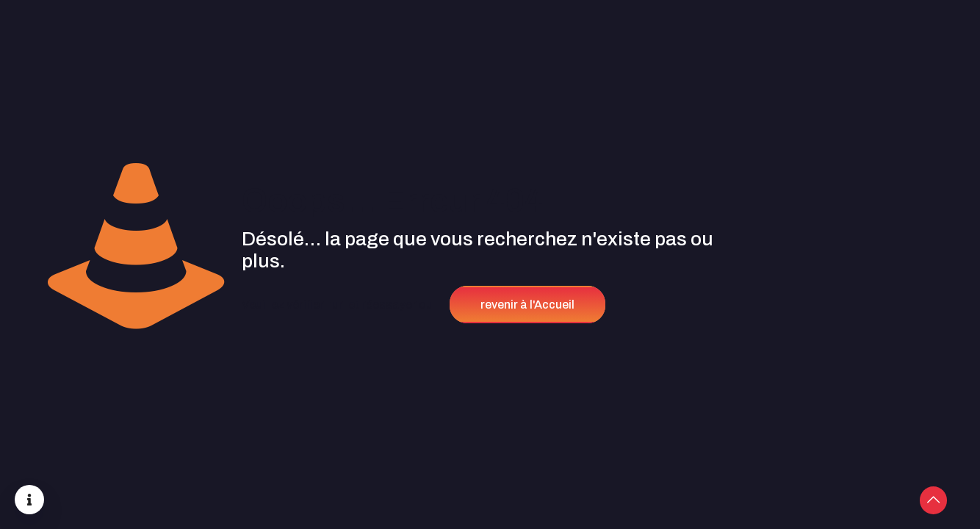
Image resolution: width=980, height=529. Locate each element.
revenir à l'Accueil (527, 305)
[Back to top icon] (909, 499)
